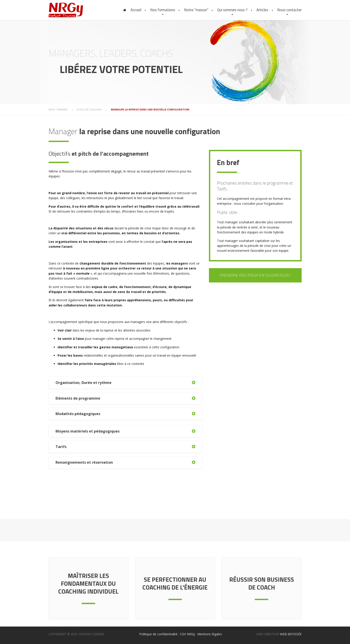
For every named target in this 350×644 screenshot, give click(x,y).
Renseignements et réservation (84, 462)
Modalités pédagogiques (78, 414)
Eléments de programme (78, 398)
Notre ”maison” (196, 10)
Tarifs (61, 447)
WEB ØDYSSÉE (291, 634)
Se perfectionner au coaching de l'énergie (175, 583)
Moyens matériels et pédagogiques (88, 431)
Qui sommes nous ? (232, 10)
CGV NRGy (187, 634)
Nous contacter (289, 10)
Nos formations (163, 10)
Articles (262, 10)
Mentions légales (210, 634)
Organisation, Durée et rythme (84, 383)
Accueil (136, 10)
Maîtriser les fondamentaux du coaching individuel (88, 583)
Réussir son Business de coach (262, 583)
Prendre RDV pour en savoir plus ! (255, 275)
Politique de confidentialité (158, 634)
